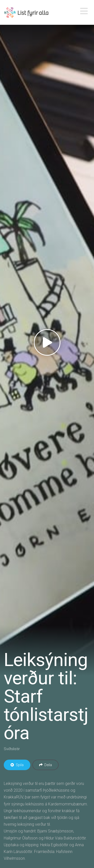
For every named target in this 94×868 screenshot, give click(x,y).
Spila (17, 765)
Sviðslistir (12, 749)
